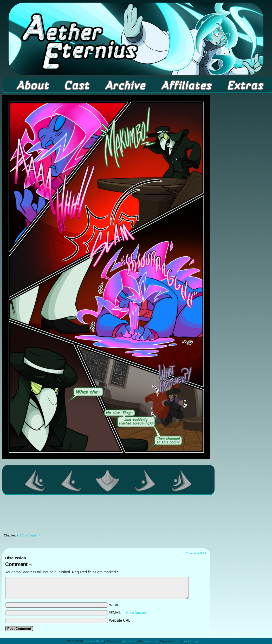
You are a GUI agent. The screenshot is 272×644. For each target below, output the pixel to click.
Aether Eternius (136, 39)
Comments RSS (196, 553)
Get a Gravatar (136, 613)
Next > (145, 480)
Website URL (120, 620)
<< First (35, 480)
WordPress (129, 641)
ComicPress (150, 641)
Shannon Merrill (93, 641)
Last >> (182, 480)
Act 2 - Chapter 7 (28, 535)
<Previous (72, 480)
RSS (177, 641)
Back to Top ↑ (191, 641)
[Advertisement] (106, 516)
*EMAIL (128, 613)
